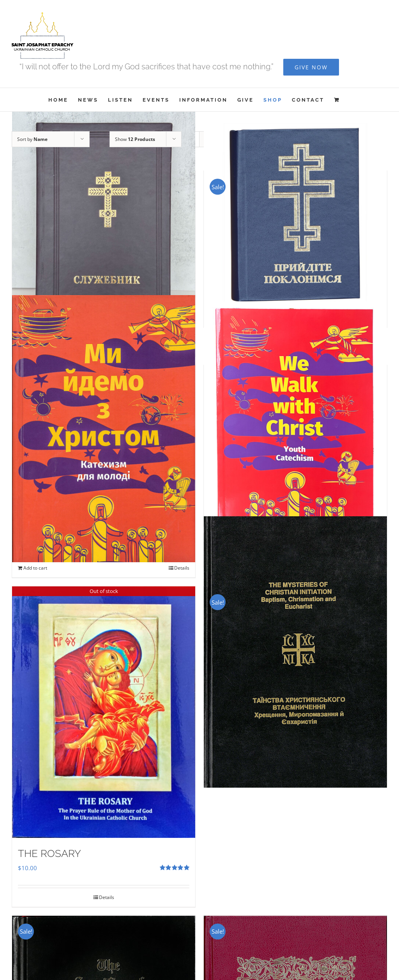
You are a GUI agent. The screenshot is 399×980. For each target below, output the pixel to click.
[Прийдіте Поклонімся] (295, 215)
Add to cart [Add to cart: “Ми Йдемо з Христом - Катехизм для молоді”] (35, 568)
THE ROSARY (49, 853)
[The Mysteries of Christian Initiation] (295, 652)
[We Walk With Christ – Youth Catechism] (295, 423)
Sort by (32, 139)
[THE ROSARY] (104, 712)
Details (182, 568)
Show (135, 139)
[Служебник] (104, 229)
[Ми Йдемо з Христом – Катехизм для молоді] (104, 429)
